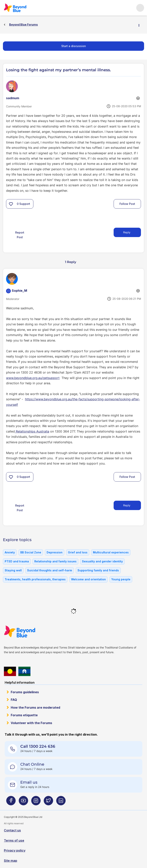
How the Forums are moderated (35, 707)
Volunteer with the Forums (31, 723)
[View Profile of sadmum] (13, 98)
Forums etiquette (24, 715)
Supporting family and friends (98, 570)
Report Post (20, 235)
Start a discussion (74, 46)
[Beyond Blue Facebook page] (11, 802)
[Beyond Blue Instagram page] (36, 802)
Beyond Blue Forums (20, 8)
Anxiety (10, 552)
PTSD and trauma (17, 561)
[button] (11, 204)
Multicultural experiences (111, 552)
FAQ (14, 700)
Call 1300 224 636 (38, 746)
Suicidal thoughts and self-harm (50, 570)
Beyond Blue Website (27, 632)
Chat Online (32, 764)
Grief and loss (78, 552)
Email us (29, 782)
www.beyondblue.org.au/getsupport (33, 378)
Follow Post (127, 204)
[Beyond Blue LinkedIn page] (61, 802)
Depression (55, 552)
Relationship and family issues (55, 561)
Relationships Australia (32, 431)
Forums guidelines (25, 692)
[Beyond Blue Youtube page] (23, 802)
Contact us (12, 830)
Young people (121, 579)
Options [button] (141, 25)
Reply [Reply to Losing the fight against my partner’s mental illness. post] (127, 232)
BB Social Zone (31, 552)
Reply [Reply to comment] (127, 505)
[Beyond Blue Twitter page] (48, 802)
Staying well (13, 570)
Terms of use (14, 840)
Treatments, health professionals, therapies (35, 579)
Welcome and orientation (88, 579)
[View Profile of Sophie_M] (19, 291)
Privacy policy (15, 850)
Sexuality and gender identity (102, 561)
